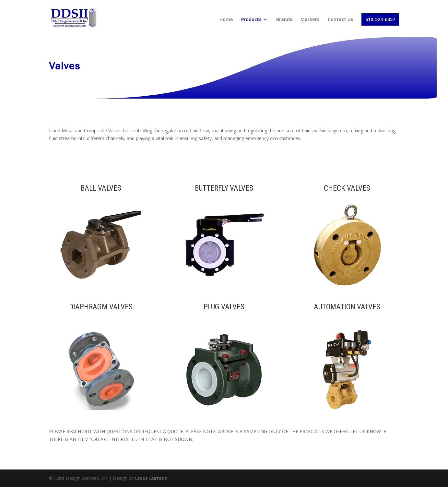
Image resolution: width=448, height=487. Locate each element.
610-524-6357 (380, 19)
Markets (310, 20)
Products (251, 20)
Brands (284, 20)
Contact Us (340, 20)
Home (226, 20)
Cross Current (151, 478)
